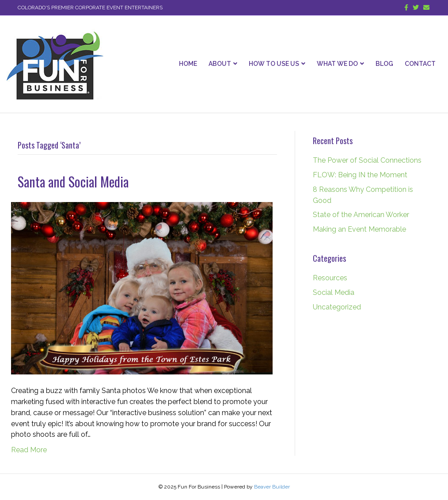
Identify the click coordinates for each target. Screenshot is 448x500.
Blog (384, 64)
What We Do (337, 64)
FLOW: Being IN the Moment (360, 175)
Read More (29, 450)
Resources (330, 278)
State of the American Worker (361, 215)
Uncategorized (337, 307)
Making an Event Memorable (359, 229)
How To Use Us (274, 64)
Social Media (334, 292)
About (220, 64)
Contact (420, 64)
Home (188, 64)
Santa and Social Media (73, 181)
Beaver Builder (272, 487)
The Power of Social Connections (367, 160)
